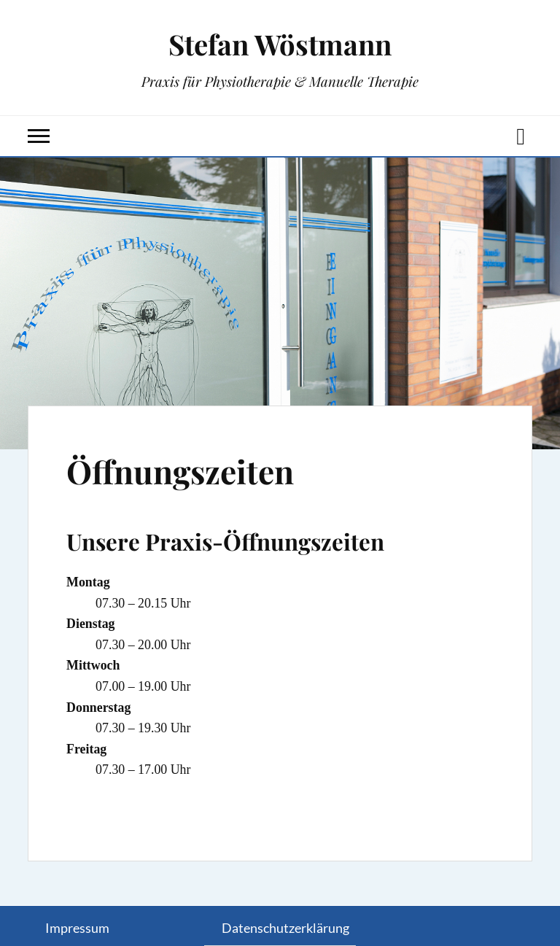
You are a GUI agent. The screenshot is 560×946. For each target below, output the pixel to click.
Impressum (77, 928)
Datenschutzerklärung (285, 928)
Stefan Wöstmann (280, 44)
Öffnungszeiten (180, 471)
